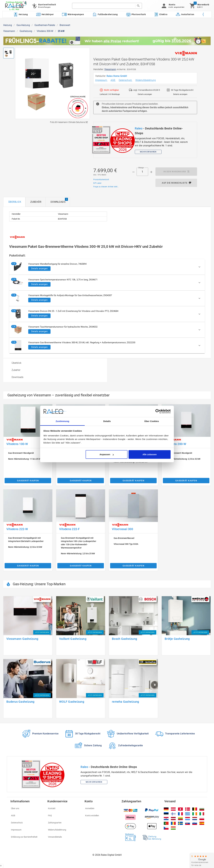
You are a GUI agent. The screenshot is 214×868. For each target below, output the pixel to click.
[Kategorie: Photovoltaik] (136, 14)
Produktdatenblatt (101, 180)
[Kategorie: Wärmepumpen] (73, 14)
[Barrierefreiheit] (44, 6)
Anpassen (107, 454)
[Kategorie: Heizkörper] (45, 14)
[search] (104, 6)
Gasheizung (26, 31)
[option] (55, 363)
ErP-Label (97, 183)
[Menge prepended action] (133, 172)
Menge (141, 168)
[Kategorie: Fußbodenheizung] (105, 14)
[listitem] (27, 808)
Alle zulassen (150, 454)
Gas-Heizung (23, 25)
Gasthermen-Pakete (45, 25)
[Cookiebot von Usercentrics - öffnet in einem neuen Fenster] (158, 411)
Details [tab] (107, 421)
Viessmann (9, 31)
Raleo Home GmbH (117, 76)
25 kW (61, 31)
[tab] (14, 202)
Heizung (8, 25)
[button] (172, 6)
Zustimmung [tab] (62, 421)
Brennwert (65, 25)
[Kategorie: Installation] (185, 14)
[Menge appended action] (151, 172)
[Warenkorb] (199, 6)
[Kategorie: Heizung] (21, 14)
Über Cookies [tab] (152, 421)
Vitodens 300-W (45, 31)
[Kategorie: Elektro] (161, 14)
